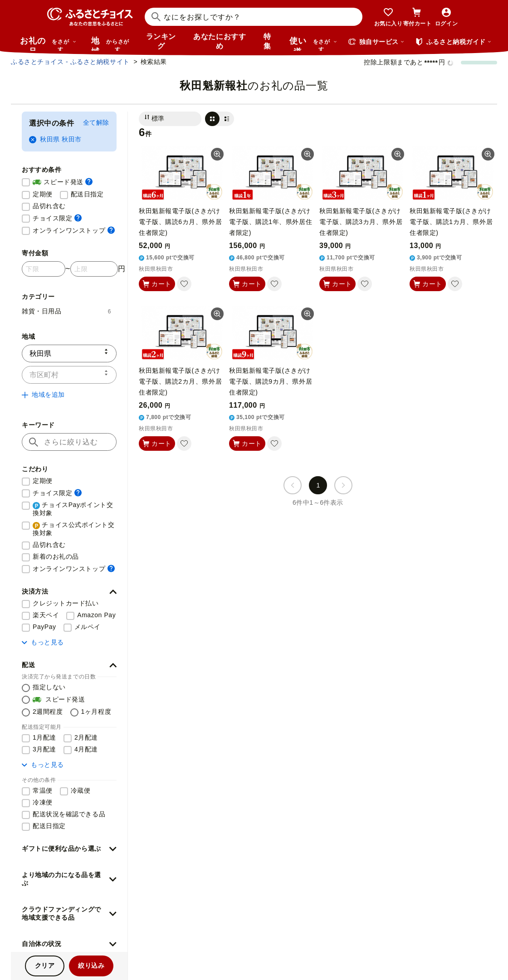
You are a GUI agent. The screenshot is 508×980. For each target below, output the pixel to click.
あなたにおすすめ (220, 41)
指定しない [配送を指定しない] (49, 687)
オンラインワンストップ (74, 230)
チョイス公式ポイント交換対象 (74, 529)
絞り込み (91, 965)
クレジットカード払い (66, 603)
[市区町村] (69, 375)
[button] (69, 592)
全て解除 (96, 122)
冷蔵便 (81, 790)
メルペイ (88, 627)
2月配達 (86, 737)
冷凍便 (43, 802)
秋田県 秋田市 (55, 139)
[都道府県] (69, 353)
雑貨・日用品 (66, 311)
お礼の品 (48, 44)
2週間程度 (48, 712)
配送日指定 (87, 194)
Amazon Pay (96, 615)
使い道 (313, 44)
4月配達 (86, 749)
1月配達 (44, 737)
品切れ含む (49, 206)
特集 (267, 41)
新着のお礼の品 (56, 556)
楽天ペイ (46, 615)
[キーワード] (69, 442)
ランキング (161, 41)
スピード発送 (63, 182)
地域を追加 (43, 395)
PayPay (44, 627)
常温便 (43, 790)
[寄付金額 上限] (94, 269)
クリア (45, 965)
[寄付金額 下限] (44, 269)
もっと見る (43, 642)
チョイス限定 (57, 218)
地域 (111, 44)
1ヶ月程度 (96, 712)
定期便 (43, 194)
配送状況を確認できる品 (69, 814)
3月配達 (44, 749)
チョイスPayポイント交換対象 (73, 509)
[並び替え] (170, 119)
